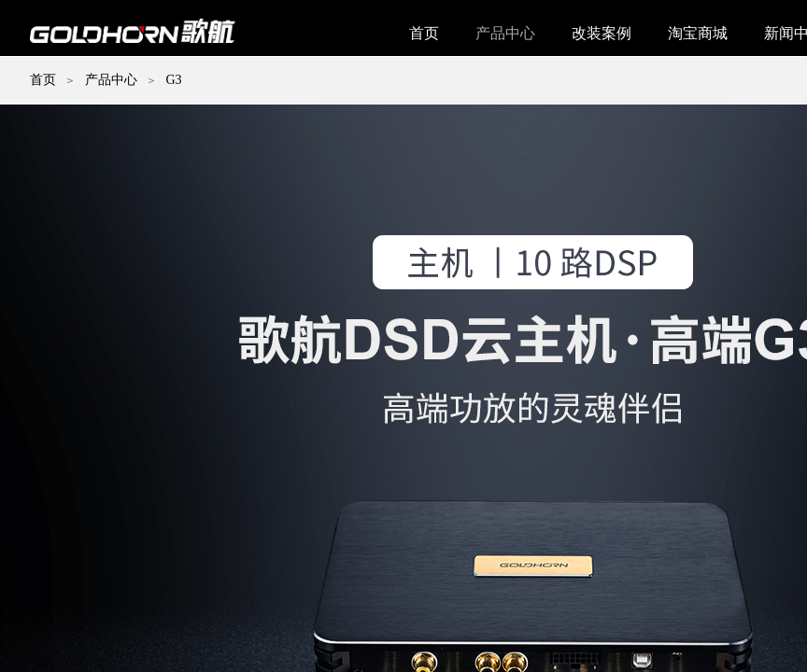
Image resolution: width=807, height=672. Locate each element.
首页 (424, 33)
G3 (173, 80)
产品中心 (505, 33)
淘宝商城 (698, 33)
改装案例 (602, 33)
